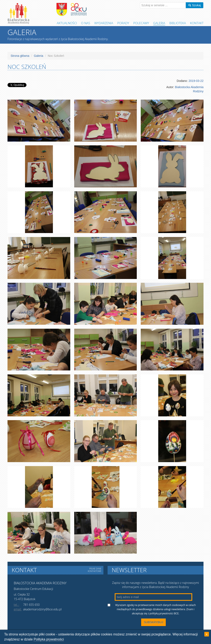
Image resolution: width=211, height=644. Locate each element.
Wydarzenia (104, 23)
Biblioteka (178, 23)
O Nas (86, 23)
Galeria (159, 23)
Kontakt (197, 23)
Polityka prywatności (49, 639)
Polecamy (141, 23)
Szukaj (195, 5)
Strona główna (20, 56)
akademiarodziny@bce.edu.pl (42, 609)
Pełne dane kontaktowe (95, 570)
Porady (123, 23)
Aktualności (67, 23)
